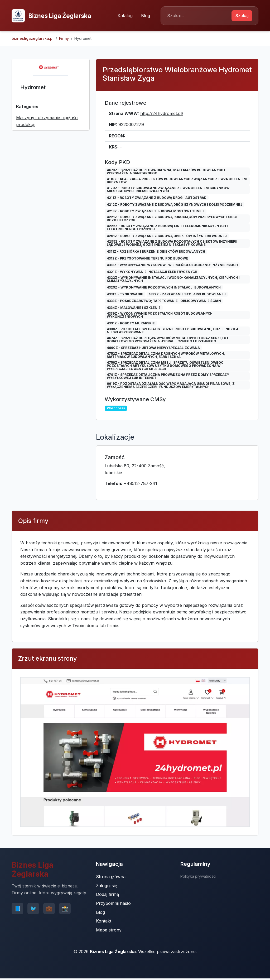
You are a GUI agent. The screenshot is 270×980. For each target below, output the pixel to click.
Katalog (123, 16)
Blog (143, 16)
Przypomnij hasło (113, 904)
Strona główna (111, 878)
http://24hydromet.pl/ (162, 114)
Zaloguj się (107, 887)
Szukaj (241, 16)
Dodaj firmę (107, 896)
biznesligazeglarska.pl (33, 40)
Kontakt (104, 922)
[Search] (196, 16)
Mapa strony (109, 931)
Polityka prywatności (198, 877)
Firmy (64, 40)
